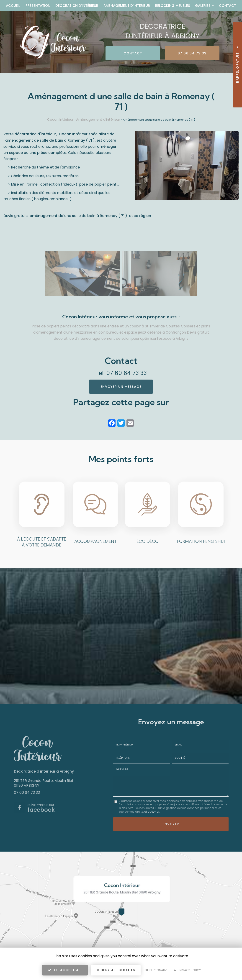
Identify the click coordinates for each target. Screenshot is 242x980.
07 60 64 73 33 (192, 53)
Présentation (38, 6)
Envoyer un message (121, 387)
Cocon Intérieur (60, 119)
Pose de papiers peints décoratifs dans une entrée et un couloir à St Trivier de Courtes (106, 326)
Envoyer (171, 824)
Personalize (157, 970)
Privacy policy (188, 970)
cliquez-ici (152, 812)
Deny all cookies (116, 970)
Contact (228, 6)
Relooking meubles (173, 6)
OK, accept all (65, 970)
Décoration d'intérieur (77, 6)
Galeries (204, 6)
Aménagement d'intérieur (127, 6)
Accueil (13, 6)
